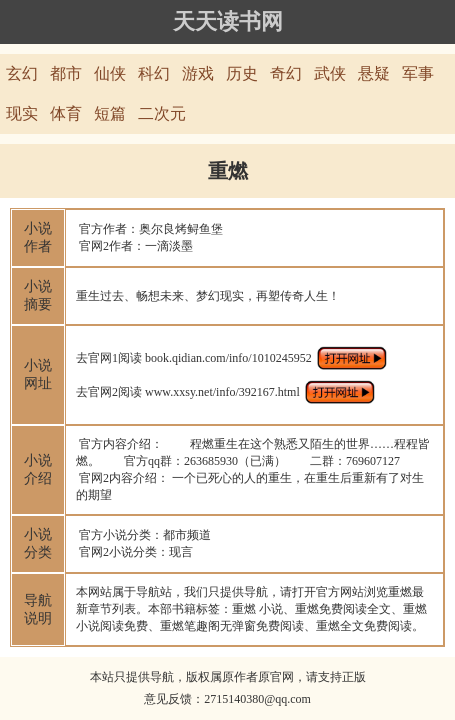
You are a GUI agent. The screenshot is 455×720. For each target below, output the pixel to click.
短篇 (110, 113)
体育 (66, 113)
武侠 (330, 73)
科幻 (154, 73)
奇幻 (286, 73)
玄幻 (22, 73)
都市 (66, 73)
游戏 (198, 73)
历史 (242, 73)
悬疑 (374, 73)
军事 (418, 73)
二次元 (162, 113)
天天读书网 (228, 21)
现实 (22, 113)
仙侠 (110, 73)
